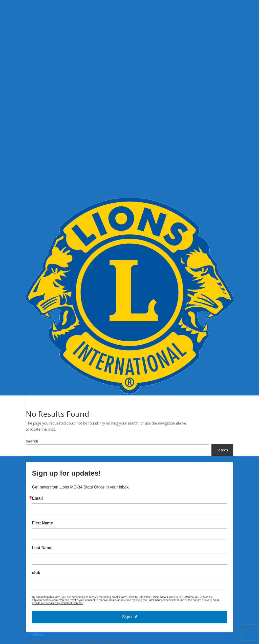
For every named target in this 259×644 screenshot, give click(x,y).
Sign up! (130, 617)
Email (37, 498)
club (36, 573)
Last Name (42, 548)
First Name (42, 523)
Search (32, 441)
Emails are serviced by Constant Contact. (57, 603)
